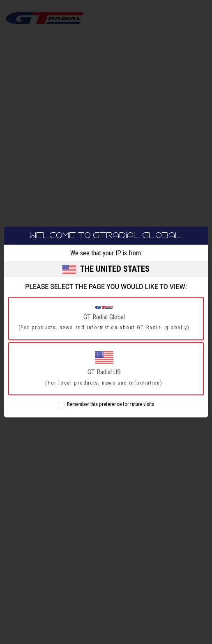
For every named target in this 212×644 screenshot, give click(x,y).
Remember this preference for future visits (111, 405)
